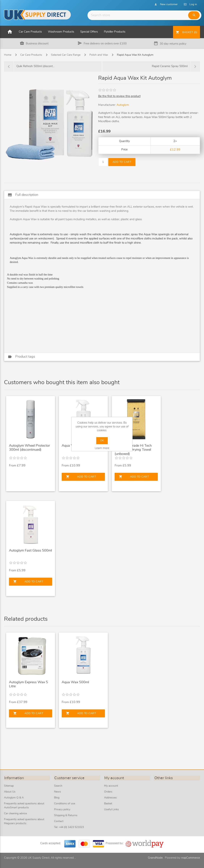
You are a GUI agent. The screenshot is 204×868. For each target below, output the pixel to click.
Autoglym (123, 105)
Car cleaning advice (15, 813)
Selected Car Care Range (66, 55)
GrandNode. (156, 858)
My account (111, 786)
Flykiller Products (115, 32)
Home (8, 55)
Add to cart (122, 162)
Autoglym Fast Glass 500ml (30, 551)
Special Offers (89, 32)
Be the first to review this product (119, 96)
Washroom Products (61, 32)
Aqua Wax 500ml (75, 682)
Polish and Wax (99, 55)
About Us (10, 792)
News (57, 792)
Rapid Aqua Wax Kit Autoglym (135, 55)
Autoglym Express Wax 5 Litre (28, 684)
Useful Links (111, 809)
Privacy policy (62, 809)
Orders (108, 792)
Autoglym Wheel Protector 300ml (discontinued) (29, 448)
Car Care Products (30, 32)
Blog (57, 798)
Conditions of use (65, 804)
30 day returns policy (173, 44)
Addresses (110, 798)
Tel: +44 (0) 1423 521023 (69, 827)
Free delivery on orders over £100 (105, 44)
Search (58, 786)
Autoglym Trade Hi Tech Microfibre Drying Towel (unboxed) (133, 450)
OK (102, 441)
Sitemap (9, 786)
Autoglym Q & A (14, 798)
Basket (108, 804)
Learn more (102, 448)
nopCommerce (191, 858)
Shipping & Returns (66, 815)
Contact (59, 821)
